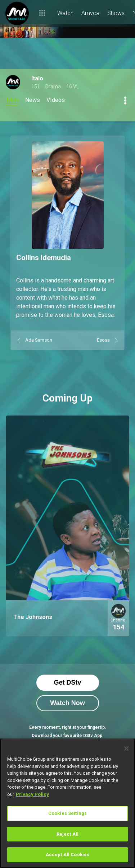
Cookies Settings (67, 813)
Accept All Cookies (67, 855)
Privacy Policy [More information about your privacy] (32, 794)
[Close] (126, 749)
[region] (67, 803)
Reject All (67, 834)
